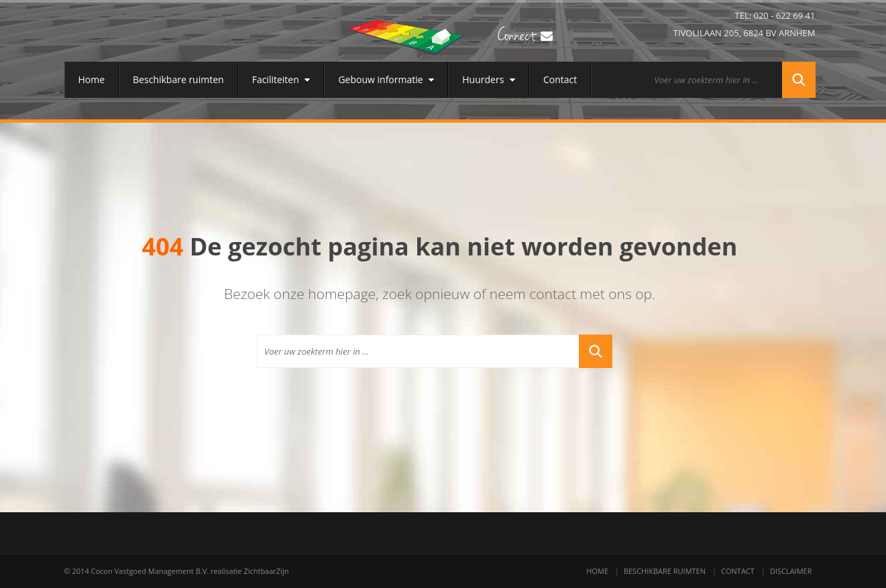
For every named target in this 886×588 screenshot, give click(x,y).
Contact (560, 79)
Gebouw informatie (386, 79)
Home (92, 79)
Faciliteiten (281, 79)
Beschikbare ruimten (178, 79)
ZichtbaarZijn (266, 571)
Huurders (489, 79)
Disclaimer (791, 571)
